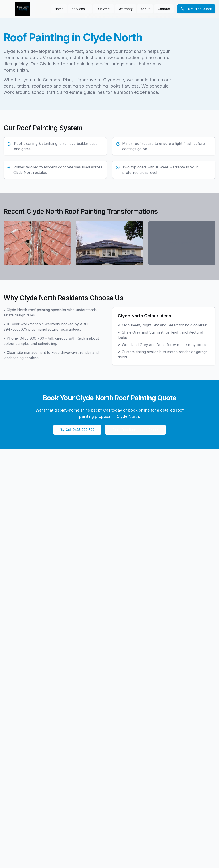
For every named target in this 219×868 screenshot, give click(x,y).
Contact (164, 9)
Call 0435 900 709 (77, 430)
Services (78, 9)
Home (59, 9)
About (145, 9)
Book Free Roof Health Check (135, 430)
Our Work (103, 9)
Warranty (126, 9)
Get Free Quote (196, 9)
